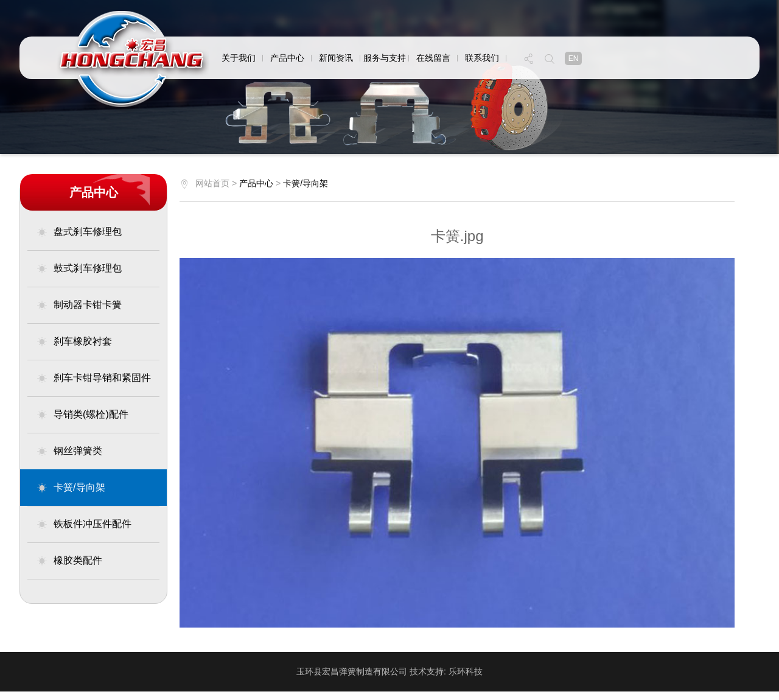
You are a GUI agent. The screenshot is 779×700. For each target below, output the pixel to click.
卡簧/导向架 (71, 488)
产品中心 (287, 58)
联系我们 (482, 58)
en (574, 58)
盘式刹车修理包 (79, 232)
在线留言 (433, 58)
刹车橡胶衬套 (74, 341)
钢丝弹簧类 (69, 451)
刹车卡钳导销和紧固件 (94, 378)
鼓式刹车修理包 (79, 268)
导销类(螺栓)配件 (82, 415)
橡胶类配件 (69, 561)
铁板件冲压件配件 (84, 524)
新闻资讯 (336, 58)
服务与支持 (385, 58)
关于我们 (239, 58)
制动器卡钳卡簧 (79, 305)
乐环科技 (466, 671)
